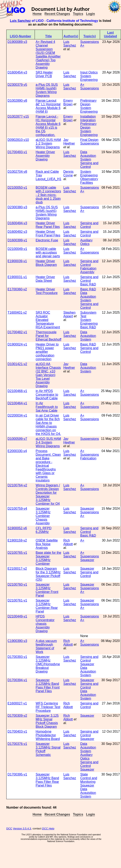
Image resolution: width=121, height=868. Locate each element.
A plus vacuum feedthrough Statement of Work (46, 646)
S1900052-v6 (17, 528)
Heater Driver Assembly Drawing (45, 156)
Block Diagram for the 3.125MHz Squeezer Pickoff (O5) (48, 574)
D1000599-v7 (17, 439)
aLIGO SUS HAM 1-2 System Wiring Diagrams (48, 143)
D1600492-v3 (17, 232)
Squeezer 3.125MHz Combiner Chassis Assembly (43, 516)
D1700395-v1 (17, 774)
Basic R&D (88, 284)
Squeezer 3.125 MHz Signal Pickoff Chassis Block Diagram (47, 721)
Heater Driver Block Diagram (46, 263)
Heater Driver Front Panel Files (48, 233)
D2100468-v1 (17, 391)
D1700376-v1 (17, 744)
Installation (88, 116)
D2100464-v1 (17, 403)
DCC (9, 828)
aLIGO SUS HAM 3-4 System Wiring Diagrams (48, 442)
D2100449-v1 (17, 616)
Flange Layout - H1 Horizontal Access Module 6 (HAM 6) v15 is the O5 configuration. (48, 126)
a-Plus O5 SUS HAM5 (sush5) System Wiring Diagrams (47, 213)
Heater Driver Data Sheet (45, 279)
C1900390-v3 (17, 641)
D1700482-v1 (17, 332)
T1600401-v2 (17, 313)
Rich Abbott (68, 542)
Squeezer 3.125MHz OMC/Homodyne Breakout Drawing (48, 664)
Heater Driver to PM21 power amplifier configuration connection (47, 352)
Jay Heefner (69, 142)
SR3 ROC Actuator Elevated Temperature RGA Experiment (48, 320)
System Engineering (89, 78)
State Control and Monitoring (89, 778)
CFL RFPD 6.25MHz (44, 530)
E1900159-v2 (17, 540)
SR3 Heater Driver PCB (44, 74)
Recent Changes (57, 14)
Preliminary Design (88, 102)
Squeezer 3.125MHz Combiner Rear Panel (47, 606)
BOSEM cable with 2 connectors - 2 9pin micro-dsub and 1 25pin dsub (48, 195)
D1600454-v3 (17, 72)
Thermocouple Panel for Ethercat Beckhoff (48, 336)
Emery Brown (68, 102)
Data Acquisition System (88, 156)
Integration (88, 120)
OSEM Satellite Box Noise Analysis (47, 544)
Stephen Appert (69, 314)
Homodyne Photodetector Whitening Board (48, 735)
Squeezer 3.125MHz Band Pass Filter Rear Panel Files (47, 780)
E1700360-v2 (17, 289)
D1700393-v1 (17, 657)
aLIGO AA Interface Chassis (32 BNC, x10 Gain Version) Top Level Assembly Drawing (48, 375)
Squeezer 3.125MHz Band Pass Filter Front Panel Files (48, 686)
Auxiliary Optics (86, 242)
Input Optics (89, 72)
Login (90, 14)
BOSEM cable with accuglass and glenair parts (48, 252)
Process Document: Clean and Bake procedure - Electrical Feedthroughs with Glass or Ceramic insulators (48, 466)
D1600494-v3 (17, 223)
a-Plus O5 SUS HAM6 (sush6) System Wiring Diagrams (47, 90)
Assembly (87, 272)
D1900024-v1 (17, 344)
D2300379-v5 (17, 85)
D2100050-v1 (17, 188)
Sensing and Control (89, 165)
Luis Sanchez (20, 21)
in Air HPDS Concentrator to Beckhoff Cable (47, 395)
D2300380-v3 (17, 207)
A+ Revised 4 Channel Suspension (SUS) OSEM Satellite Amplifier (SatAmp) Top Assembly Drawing (48, 55)
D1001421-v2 (17, 364)
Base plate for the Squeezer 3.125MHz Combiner (48, 558)
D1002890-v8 (17, 101)
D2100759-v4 (17, 509)
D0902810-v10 (18, 140)
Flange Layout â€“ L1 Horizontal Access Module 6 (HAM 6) (48, 106)
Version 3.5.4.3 (22, 828)
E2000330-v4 (17, 451)
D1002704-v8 (17, 172)
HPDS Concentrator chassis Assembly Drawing (45, 624)
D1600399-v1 (17, 240)
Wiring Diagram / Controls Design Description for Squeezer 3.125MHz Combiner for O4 (48, 494)
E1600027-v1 (17, 703)
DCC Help (48, 828)
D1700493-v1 (17, 152)
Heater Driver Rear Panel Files (48, 225)
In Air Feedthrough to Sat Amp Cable (47, 407)
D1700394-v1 (17, 680)
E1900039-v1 (17, 261)
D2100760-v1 (17, 584)
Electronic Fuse (47, 240)
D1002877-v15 (18, 116)
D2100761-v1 (17, 600)
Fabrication (88, 268)
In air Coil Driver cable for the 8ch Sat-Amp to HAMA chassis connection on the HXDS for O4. (48, 425)
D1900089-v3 (17, 42)
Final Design (89, 140)
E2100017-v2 (17, 569)
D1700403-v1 (17, 732)
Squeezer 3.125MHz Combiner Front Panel (47, 590)
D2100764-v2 (17, 485)
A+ (82, 45)
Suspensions (90, 42)
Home (37, 14)
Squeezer (87, 509)
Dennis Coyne (68, 173)
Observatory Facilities (89, 181)
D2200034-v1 (17, 415)
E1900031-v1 (17, 277)
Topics (78, 14)
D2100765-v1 (17, 553)
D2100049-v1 (17, 249)
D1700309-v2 (17, 716)
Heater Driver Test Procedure (47, 291)
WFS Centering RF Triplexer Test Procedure (48, 707)
